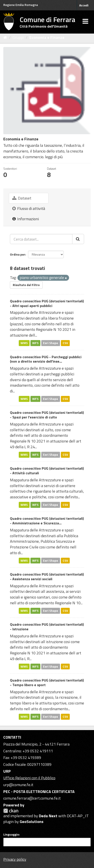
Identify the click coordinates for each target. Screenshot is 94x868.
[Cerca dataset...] (41, 239)
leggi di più (54, 157)
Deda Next (48, 816)
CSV (65, 343)
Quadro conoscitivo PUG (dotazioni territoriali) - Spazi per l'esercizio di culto (47, 415)
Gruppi (18, 37)
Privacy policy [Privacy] (15, 859)
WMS (24, 343)
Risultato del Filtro (26, 285)
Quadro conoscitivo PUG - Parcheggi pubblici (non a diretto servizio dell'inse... (46, 359)
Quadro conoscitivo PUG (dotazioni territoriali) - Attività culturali (47, 471)
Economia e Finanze (47, 37)
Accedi (84, 5)
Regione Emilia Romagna (21, 5)
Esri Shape (51, 343)
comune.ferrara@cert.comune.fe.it (32, 798)
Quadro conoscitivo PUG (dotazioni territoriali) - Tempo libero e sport (47, 683)
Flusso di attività (29, 208)
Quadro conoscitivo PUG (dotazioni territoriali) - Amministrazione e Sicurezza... (47, 521)
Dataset (22, 198)
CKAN (11, 811)
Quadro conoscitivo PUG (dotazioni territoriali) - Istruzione (47, 627)
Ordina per (18, 254)
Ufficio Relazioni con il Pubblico (29, 778)
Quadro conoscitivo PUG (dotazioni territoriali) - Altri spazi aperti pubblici (47, 303)
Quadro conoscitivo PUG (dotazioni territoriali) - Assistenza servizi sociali (47, 577)
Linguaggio (11, 834)
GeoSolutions (32, 822)
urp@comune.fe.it (18, 785)
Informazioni (26, 219)
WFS (35, 343)
